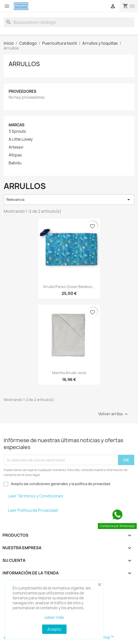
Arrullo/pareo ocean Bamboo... (69, 287)
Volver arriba (114, 414)
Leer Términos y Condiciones (36, 496)
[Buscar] (69, 22)
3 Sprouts (17, 132)
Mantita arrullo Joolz (69, 373)
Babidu (15, 163)
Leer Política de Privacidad (33, 510)
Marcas (17, 125)
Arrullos (24, 64)
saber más (54, 617)
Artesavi (16, 147)
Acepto (54, 629)
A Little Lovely (21, 139)
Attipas (15, 155)
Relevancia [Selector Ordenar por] (69, 200)
